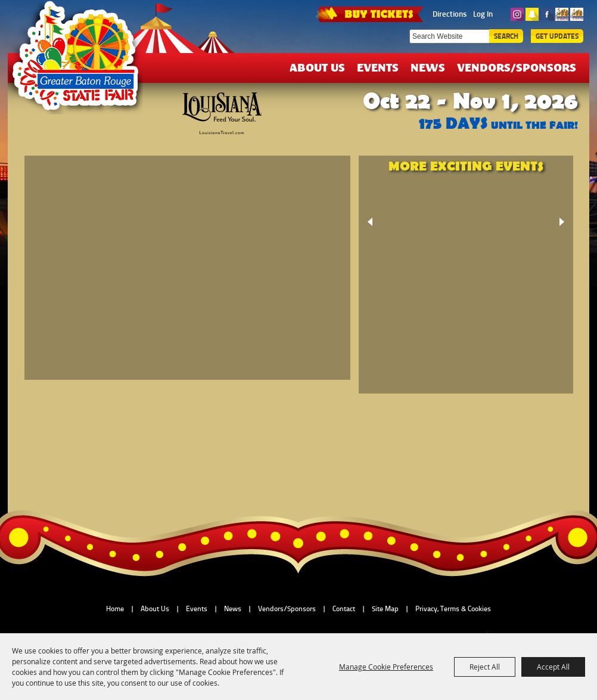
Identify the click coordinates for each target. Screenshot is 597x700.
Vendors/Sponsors (517, 67)
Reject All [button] (485, 667)
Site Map (385, 609)
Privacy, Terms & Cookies (453, 609)
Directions (450, 14)
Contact (344, 609)
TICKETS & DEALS (371, 13)
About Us (317, 67)
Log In (483, 14)
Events (378, 67)
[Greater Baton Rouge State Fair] (81, 61)
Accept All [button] (553, 667)
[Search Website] (449, 36)
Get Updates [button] (557, 36)
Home (115, 609)
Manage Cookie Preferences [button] (386, 667)
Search (506, 36)
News (428, 67)
